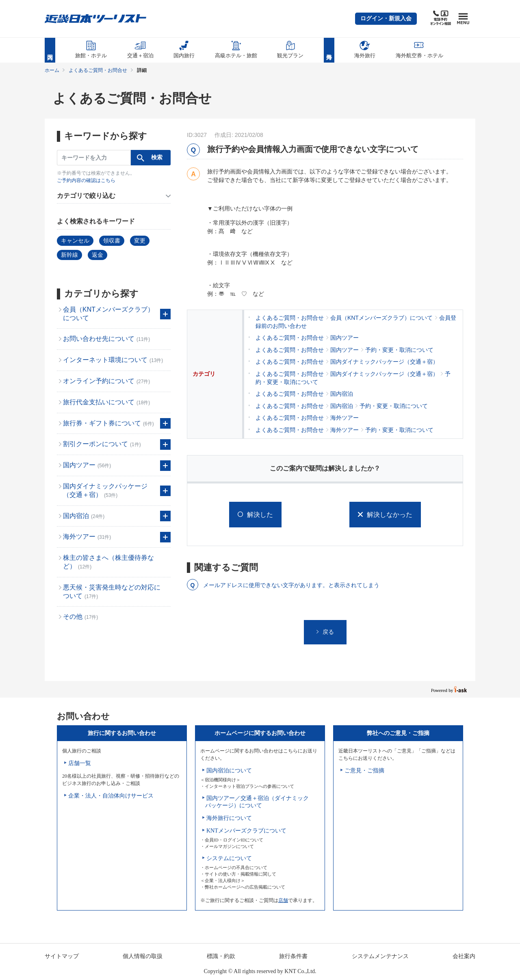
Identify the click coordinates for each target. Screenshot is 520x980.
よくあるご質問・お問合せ (98, 70)
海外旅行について (229, 818)
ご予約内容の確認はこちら (86, 180)
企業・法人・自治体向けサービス (111, 796)
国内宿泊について (229, 771)
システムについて (229, 858)
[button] (386, 19)
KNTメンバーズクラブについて (246, 831)
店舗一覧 (80, 763)
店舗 (283, 900)
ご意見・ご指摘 (364, 771)
